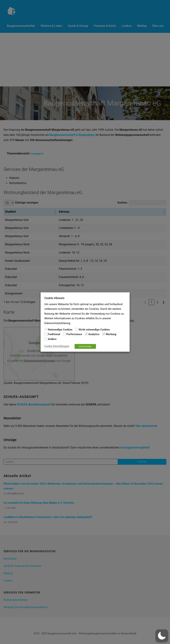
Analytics (94, 334)
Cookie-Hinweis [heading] (54, 298)
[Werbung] (104, 334)
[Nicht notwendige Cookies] (77, 329)
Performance (74, 334)
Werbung (111, 334)
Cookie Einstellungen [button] (57, 346)
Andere (52, 339)
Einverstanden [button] (85, 346)
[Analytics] (86, 334)
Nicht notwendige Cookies (94, 330)
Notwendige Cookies (60, 330)
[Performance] (64, 334)
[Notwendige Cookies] (46, 329)
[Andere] (46, 339)
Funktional (54, 334)
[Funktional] (46, 334)
